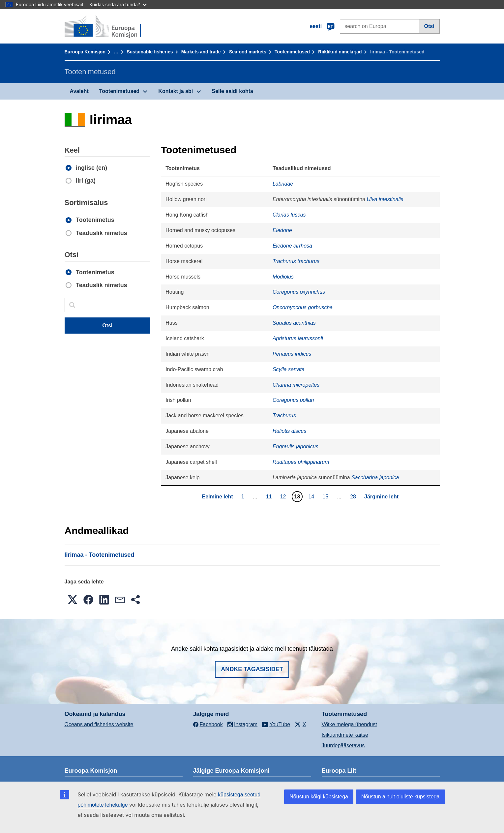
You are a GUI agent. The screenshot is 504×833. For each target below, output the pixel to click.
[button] (73, 600)
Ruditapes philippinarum (301, 462)
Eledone (282, 230)
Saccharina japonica (375, 477)
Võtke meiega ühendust (349, 724)
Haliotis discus (289, 431)
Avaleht (79, 91)
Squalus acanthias (294, 323)
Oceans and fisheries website (99, 724)
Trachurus (284, 416)
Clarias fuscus (289, 215)
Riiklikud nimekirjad (340, 52)
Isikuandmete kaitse (345, 735)
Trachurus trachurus (296, 261)
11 (270, 496)
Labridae (283, 184)
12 (284, 496)
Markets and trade (201, 52)
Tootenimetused (292, 52)
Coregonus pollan (293, 400)
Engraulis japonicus (296, 446)
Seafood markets (248, 52)
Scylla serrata (289, 369)
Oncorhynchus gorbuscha (303, 307)
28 (354, 496)
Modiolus (283, 277)
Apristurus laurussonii (298, 338)
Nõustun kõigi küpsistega (319, 797)
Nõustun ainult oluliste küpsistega (400, 797)
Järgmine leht (381, 497)
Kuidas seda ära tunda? (118, 4)
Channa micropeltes (296, 385)
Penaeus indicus (292, 354)
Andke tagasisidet (252, 669)
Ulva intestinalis (385, 199)
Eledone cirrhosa (292, 246)
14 (312, 496)
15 (326, 496)
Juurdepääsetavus (343, 745)
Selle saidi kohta (233, 91)
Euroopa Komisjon (85, 52)
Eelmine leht (217, 497)
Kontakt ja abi (176, 91)
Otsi (429, 26)
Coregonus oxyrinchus (299, 292)
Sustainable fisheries (150, 52)
